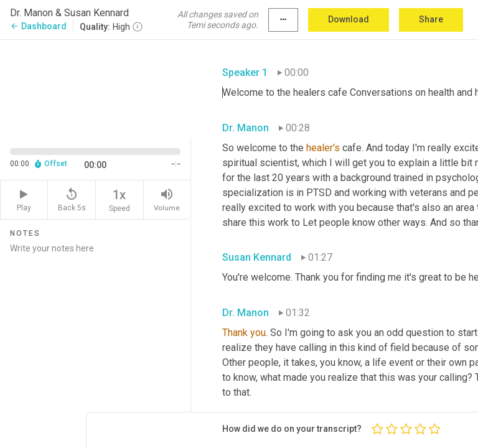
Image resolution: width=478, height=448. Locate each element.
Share (431, 19)
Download (349, 19)
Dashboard (38, 26)
